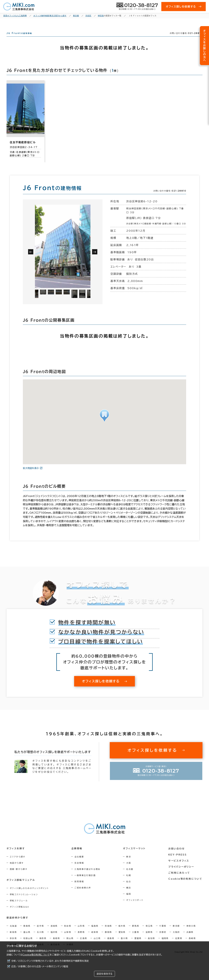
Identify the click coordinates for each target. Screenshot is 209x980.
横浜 (129, 894)
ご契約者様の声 (83, 894)
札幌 (129, 881)
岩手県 (40, 932)
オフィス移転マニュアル (21, 886)
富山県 (27, 938)
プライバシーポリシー (182, 872)
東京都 (176, 932)
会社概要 (80, 863)
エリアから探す (18, 863)
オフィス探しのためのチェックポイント (29, 894)
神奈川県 (191, 932)
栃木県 (122, 932)
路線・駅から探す (19, 875)
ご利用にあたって (180, 879)
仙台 (129, 887)
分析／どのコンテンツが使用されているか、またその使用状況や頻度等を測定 (50, 961)
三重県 (136, 938)
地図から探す (17, 869)
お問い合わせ (177, 854)
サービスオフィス (179, 866)
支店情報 (80, 869)
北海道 (13, 932)
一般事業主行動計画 (85, 881)
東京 (129, 863)
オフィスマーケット (135, 854)
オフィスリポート (135, 906)
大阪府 (176, 938)
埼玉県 (149, 932)
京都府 (163, 938)
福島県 (95, 932)
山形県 (81, 932)
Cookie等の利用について (36, 955)
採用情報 (80, 887)
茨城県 (108, 932)
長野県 (81, 938)
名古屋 (130, 875)
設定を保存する (104, 974)
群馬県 (136, 932)
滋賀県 (149, 938)
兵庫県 (190, 938)
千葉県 (163, 932)
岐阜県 (95, 938)
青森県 (27, 932)
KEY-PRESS (178, 860)
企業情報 (77, 854)
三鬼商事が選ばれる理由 (88, 875)
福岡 (129, 900)
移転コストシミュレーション (24, 900)
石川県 (40, 938)
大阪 (129, 869)
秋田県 (68, 932)
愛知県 (122, 938)
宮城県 (54, 932)
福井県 (54, 938)
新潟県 (13, 938)
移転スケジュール (19, 906)
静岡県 (108, 938)
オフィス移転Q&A (20, 913)
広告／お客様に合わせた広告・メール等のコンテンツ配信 (40, 966)
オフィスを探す (16, 854)
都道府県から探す (17, 924)
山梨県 (68, 938)
